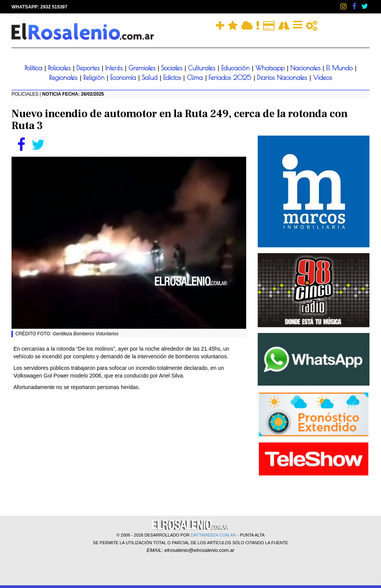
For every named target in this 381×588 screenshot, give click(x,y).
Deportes (89, 68)
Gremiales (143, 68)
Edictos (173, 78)
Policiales (60, 68)
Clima (196, 78)
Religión (95, 78)
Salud (151, 78)
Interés (115, 68)
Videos (322, 78)
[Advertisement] (129, 452)
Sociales (173, 68)
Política (35, 68)
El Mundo (340, 68)
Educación (237, 68)
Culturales (203, 68)
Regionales (64, 78)
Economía (124, 78)
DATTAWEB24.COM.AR (214, 535)
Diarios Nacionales (283, 78)
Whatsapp (271, 68)
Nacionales (306, 68)
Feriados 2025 (231, 78)
